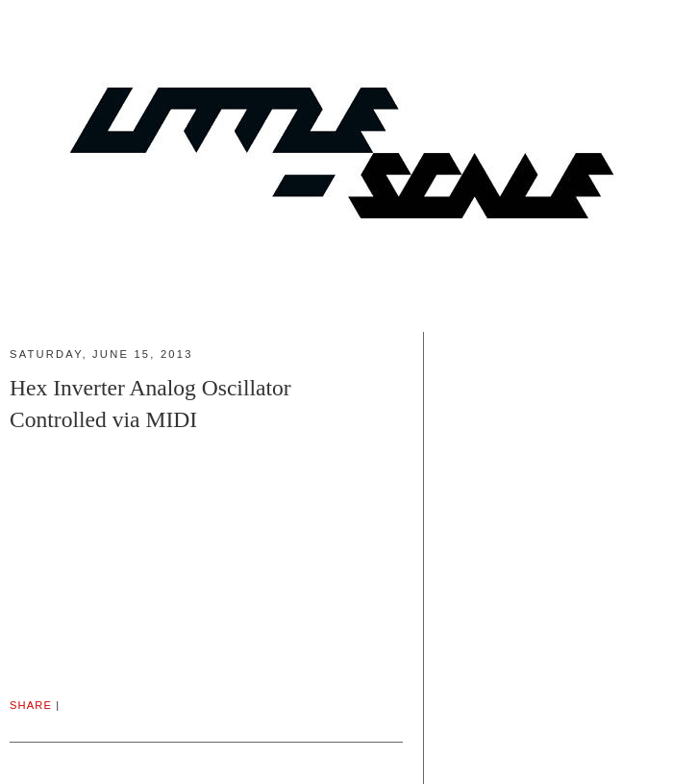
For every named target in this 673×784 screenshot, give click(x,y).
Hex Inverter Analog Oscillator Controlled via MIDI (150, 404)
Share (31, 705)
